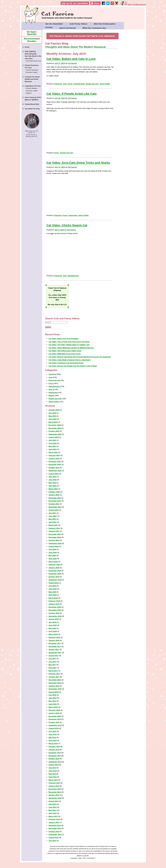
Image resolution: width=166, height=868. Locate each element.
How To (51, 389)
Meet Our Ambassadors (105, 24)
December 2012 (55, 825)
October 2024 (54, 410)
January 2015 (54, 750)
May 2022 (52, 483)
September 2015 (55, 725)
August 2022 (53, 474)
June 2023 (53, 443)
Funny (70, 84)
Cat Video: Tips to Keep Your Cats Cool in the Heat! (69, 342)
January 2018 (54, 640)
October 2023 (54, 431)
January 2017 (54, 677)
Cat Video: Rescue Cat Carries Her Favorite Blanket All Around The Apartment (80, 357)
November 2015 (55, 719)
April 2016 (53, 704)
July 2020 (52, 549)
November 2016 (55, 683)
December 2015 (55, 716)
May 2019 (52, 592)
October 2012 (54, 832)
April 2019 (53, 595)
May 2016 (52, 701)
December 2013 (55, 789)
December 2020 (55, 534)
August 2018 (53, 619)
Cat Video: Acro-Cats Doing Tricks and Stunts (78, 163)
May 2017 (52, 665)
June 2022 (53, 480)
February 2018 (54, 637)
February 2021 (54, 528)
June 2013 (53, 807)
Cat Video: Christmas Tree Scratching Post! (66, 363)
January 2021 (54, 531)
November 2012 (55, 828)
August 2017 (53, 656)
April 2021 (53, 522)
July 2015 (52, 731)
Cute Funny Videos (78, 24)
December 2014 (55, 753)
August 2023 (53, 437)
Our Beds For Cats (32, 109)
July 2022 (52, 477)
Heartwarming (79, 84)
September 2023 (55, 434)
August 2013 (53, 801)
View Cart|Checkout (133, 5)
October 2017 (54, 649)
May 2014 (52, 774)
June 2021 (53, 516)
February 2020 (54, 565)
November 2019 (55, 574)
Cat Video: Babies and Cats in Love (71, 59)
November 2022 (55, 464)
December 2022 (55, 461)
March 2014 (53, 780)
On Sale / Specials (32, 33)
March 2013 (53, 816)
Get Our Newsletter (54, 24)
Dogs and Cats (54, 380)
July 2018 (52, 622)
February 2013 (54, 819)
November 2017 (55, 646)
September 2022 (55, 471)
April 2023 (53, 449)
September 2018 (55, 616)
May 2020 (52, 555)
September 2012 (55, 834)
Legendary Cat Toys (33, 90)
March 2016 (53, 707)
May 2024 (52, 416)
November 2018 (55, 610)
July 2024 (52, 413)
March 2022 (53, 489)
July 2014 (52, 768)
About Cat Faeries (68, 28)
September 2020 (55, 543)
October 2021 (54, 504)
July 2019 (52, 586)
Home (27, 47)
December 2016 (55, 680)
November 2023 (55, 428)
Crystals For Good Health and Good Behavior (32, 79)
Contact (49, 27)
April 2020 (53, 559)
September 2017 (55, 653)
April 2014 (53, 777)
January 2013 (54, 822)
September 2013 (55, 798)
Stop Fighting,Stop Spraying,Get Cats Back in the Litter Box (33, 56)
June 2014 (53, 771)
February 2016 (54, 710)
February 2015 (54, 747)
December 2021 (55, 498)
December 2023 (55, 425)
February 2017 (54, 674)
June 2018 (53, 625)
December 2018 (55, 607)
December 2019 (55, 571)
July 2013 (52, 804)
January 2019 (54, 604)
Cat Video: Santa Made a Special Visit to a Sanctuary (70, 360)
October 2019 (54, 577)
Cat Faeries (67, 14)
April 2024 (53, 419)
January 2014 (54, 786)
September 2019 (55, 580)
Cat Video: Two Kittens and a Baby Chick (65, 351)
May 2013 (52, 810)
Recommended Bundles (32, 40)
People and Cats (92, 84)
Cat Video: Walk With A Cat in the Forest (65, 354)
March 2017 (53, 671)
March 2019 (53, 598)
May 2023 (52, 446)
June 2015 (53, 734)
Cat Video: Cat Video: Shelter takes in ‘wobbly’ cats (69, 345)
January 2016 (54, 713)
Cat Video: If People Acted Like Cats (72, 94)
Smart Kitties (105, 84)
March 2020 (53, 562)
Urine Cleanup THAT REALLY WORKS (33, 99)
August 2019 (53, 583)
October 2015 (54, 722)
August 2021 (53, 510)
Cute (65, 84)
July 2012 (52, 841)
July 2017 (52, 659)
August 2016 (53, 692)
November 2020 (55, 537)
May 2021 (52, 519)
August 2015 (53, 728)
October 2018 (54, 613)
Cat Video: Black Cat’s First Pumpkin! (64, 339)
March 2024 (53, 422)
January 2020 (54, 568)
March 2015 (53, 743)
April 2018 (53, 631)
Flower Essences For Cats (33, 69)
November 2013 (55, 792)
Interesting (73, 215)
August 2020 (53, 546)
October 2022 (54, 468)
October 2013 (54, 795)
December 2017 (55, 643)
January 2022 (54, 495)
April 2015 (53, 740)
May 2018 (52, 628)
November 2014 (55, 756)
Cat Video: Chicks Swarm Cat (67, 225)
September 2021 (55, 507)
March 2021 (53, 525)
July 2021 (52, 513)
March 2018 (53, 634)
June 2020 (53, 552)
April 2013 (53, 813)
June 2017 (53, 662)
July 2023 (52, 440)
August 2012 (53, 837)
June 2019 (53, 589)
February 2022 (54, 492)
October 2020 (54, 540)
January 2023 (54, 459)
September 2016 (55, 689)
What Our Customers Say (94, 28)
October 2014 (54, 759)
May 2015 (52, 738)
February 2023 (54, 455)
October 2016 (54, 686)
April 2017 (53, 668)
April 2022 (53, 486)
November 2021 (55, 501)
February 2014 (54, 783)
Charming (58, 84)
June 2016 (53, 698)
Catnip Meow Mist (32, 104)
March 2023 (53, 452)
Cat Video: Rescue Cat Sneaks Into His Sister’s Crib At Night (73, 366)
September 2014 (55, 762)
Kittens (51, 395)
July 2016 (52, 695)
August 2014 (53, 765)
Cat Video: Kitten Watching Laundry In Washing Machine (71, 348)
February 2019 (54, 601)
